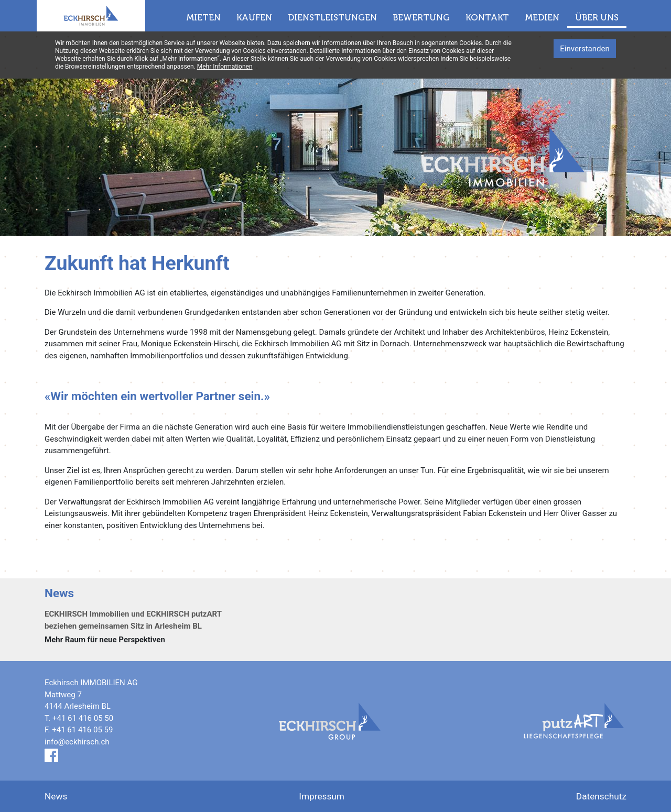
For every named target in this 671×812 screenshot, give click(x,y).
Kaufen (254, 17)
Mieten (203, 17)
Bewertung (421, 17)
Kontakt (487, 17)
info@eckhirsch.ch (77, 742)
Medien (542, 17)
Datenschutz (601, 796)
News (56, 796)
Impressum (322, 796)
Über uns (597, 17)
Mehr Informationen (225, 67)
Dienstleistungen (332, 17)
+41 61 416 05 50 (83, 718)
